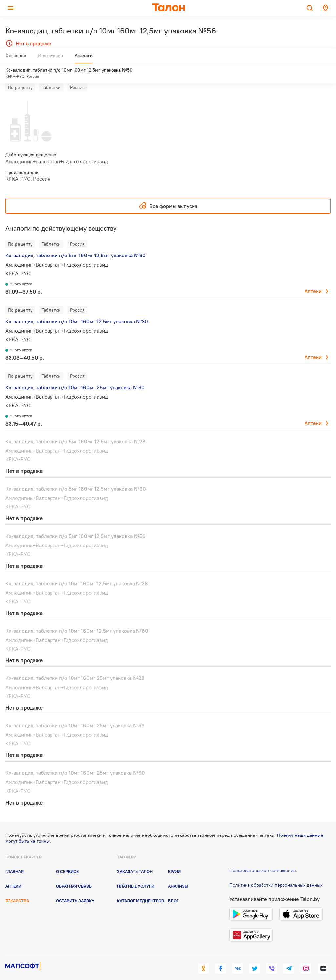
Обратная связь (74, 874)
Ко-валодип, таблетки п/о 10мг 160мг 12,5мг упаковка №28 (76, 571)
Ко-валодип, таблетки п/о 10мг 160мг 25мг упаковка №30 (75, 375)
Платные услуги (136, 874)
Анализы (178, 874)
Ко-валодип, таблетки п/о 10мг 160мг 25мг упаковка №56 (75, 713)
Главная (14, 859)
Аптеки (313, 279)
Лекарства (17, 888)
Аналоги (84, 58)
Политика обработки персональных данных (276, 873)
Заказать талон (135, 859)
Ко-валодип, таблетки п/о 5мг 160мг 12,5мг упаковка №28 (75, 429)
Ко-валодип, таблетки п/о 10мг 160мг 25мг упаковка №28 (75, 666)
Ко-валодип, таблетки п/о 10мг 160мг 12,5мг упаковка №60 (77, 618)
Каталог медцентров (141, 888)
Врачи (174, 859)
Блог (173, 888)
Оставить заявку (75, 888)
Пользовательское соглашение (263, 858)
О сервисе (67, 859)
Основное (16, 58)
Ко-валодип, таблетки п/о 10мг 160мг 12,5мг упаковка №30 (77, 309)
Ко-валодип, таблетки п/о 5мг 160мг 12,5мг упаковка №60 (76, 477)
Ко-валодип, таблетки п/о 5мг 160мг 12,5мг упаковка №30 (75, 243)
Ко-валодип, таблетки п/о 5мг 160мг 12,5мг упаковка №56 (75, 524)
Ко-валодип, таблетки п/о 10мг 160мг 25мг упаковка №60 (75, 761)
